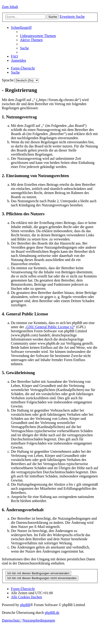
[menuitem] (38, 36)
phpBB (25, 605)
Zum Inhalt (10, 7)
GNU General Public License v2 (50, 327)
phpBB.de (52, 613)
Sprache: (8, 80)
